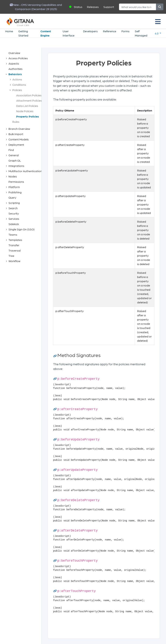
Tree (11, 256)
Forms (126, 31)
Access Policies (18, 58)
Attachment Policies (29, 100)
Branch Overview (19, 129)
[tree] (22, 157)
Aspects (14, 63)
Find (11, 150)
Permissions (16, 182)
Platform (14, 187)
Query (12, 197)
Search (13, 208)
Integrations (16, 166)
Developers (90, 31)
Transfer (14, 245)
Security (14, 213)
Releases (93, 7)
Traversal (15, 250)
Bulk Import (16, 134)
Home (9, 31)
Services (14, 219)
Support (109, 7)
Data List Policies (27, 106)
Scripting (14, 203)
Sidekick (14, 224)
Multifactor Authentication (25, 171)
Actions (17, 79)
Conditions (19, 85)
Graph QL (15, 160)
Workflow (14, 261)
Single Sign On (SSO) (21, 229)
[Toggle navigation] (158, 21)
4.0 (157, 33)
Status (78, 7)
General (14, 155)
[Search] (138, 7)
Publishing (15, 192)
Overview (14, 53)
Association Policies (29, 95)
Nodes (13, 176)
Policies (17, 90)
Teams (13, 235)
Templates (15, 240)
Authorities (15, 69)
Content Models (19, 139)
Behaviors (15, 74)
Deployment (16, 145)
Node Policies (25, 111)
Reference (110, 31)
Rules (16, 122)
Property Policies (28, 116)
